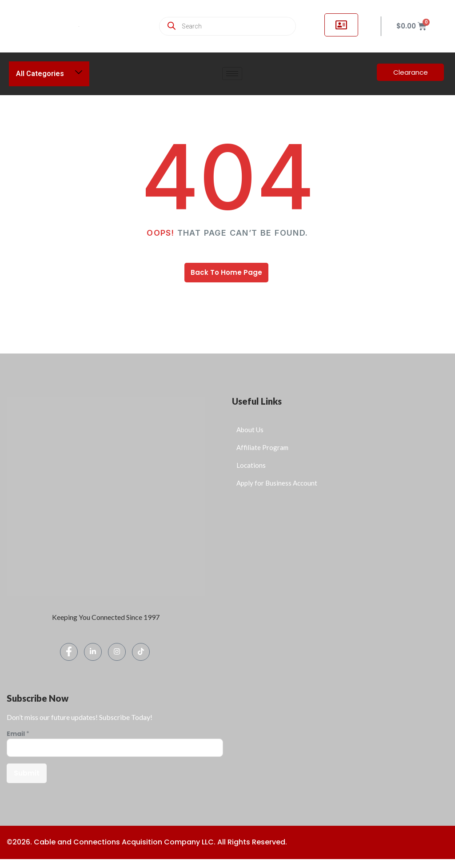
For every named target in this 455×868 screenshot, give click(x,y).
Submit (27, 773)
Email (18, 734)
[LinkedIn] (93, 652)
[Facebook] (69, 652)
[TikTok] (141, 652)
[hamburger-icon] (232, 74)
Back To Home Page (226, 272)
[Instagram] (117, 652)
